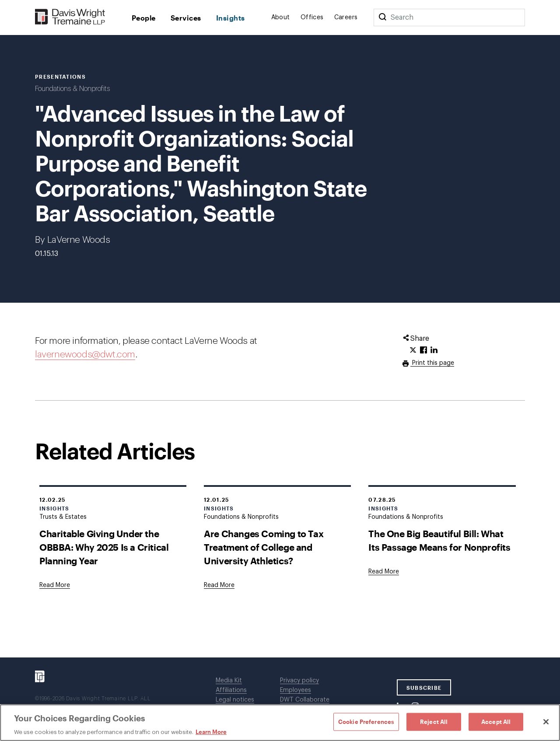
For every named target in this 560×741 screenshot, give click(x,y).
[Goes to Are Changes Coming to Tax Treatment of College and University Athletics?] (219, 585)
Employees (296, 690)
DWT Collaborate (305, 700)
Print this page (432, 363)
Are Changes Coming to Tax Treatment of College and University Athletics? (264, 547)
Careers (346, 17)
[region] (280, 723)
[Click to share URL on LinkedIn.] (434, 350)
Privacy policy (299, 681)
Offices (312, 17)
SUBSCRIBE (424, 688)
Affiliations (231, 690)
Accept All (496, 721)
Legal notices (235, 700)
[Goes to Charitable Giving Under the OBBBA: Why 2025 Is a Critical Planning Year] (55, 585)
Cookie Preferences (366, 721)
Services (186, 18)
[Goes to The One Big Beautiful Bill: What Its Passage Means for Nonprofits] (384, 572)
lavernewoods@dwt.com (85, 355)
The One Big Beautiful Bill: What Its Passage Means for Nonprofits (439, 540)
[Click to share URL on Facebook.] (423, 350)
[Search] (382, 17)
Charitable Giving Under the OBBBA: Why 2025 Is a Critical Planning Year (104, 547)
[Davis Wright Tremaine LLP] (70, 17)
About (281, 17)
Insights (231, 18)
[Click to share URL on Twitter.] (413, 350)
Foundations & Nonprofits (72, 89)
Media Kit (229, 681)
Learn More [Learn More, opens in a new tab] (211, 732)
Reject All (434, 721)
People (144, 18)
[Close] (546, 722)
